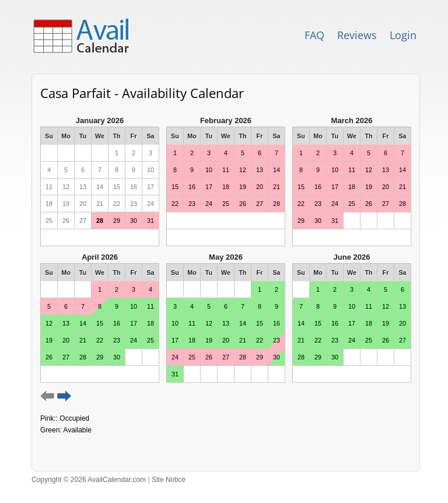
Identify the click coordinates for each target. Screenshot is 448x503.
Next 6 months (64, 396)
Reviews (357, 35)
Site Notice (169, 480)
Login (403, 35)
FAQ (314, 35)
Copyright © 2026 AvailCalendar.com (89, 480)
